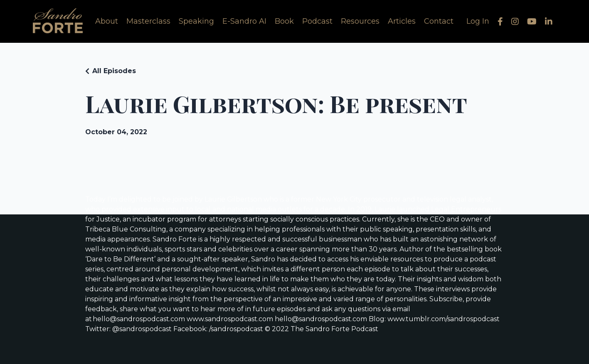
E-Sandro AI (244, 21)
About (107, 21)
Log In (478, 21)
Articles (402, 21)
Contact (439, 21)
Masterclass (148, 21)
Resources (360, 21)
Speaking (196, 21)
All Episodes (114, 71)
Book (284, 21)
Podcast (317, 21)
